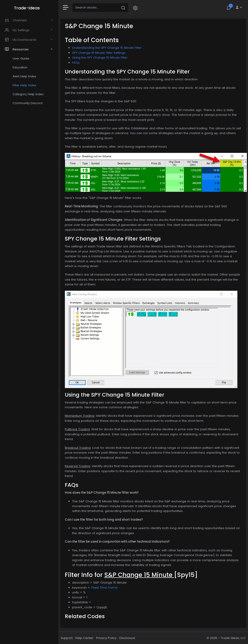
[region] (30, 322)
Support (68, 638)
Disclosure (128, 638)
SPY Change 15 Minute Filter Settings (100, 53)
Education (21, 67)
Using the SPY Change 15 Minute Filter (101, 58)
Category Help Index (29, 94)
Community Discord (28, 103)
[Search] (97, 8)
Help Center (86, 638)
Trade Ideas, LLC (233, 638)
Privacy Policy (108, 638)
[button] (136, 8)
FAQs (77, 63)
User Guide (22, 58)
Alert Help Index (25, 76)
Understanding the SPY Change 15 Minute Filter (108, 48)
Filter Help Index (25, 85)
